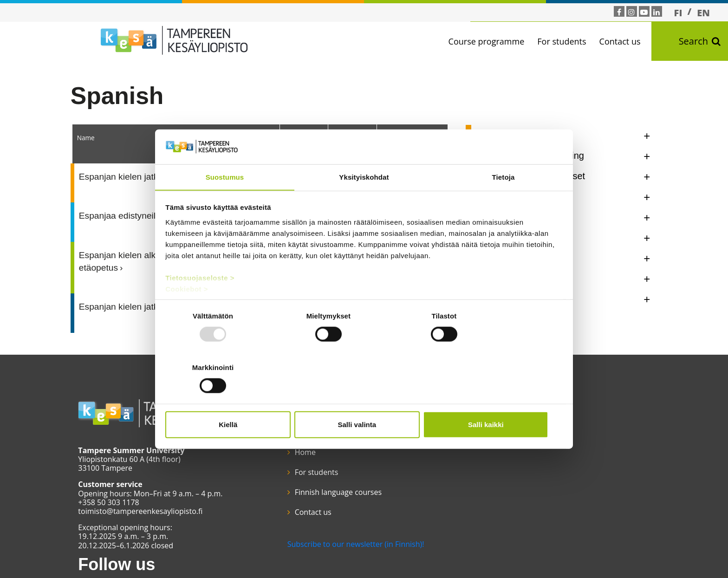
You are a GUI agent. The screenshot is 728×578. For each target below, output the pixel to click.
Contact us (623, 41)
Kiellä (230, 399)
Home (292, 428)
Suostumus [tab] (225, 203)
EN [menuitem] (703, 13)
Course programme (489, 41)
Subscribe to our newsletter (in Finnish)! (343, 520)
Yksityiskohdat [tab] (364, 203)
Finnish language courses (325, 468)
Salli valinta (364, 399)
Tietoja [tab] (504, 203)
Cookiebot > (187, 315)
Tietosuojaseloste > (200, 304)
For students (565, 41)
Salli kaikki (497, 399)
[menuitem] (678, 13)
